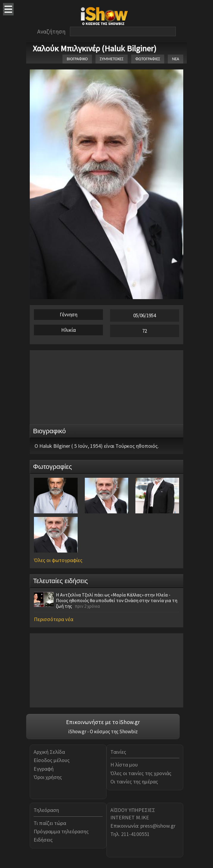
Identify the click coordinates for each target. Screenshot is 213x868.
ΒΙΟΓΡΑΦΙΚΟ (77, 59)
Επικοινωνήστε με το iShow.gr (103, 722)
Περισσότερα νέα (54, 619)
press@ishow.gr (158, 826)
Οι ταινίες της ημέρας (134, 781)
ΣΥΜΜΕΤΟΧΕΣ (112, 59)
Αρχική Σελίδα (49, 752)
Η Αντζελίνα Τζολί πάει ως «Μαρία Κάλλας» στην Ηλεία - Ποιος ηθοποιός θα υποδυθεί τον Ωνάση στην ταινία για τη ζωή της (117, 600)
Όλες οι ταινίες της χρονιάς (141, 773)
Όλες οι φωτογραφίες (58, 560)
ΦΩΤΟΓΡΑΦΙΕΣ (148, 59)
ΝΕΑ (176, 59)
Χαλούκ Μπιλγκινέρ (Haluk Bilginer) (95, 48)
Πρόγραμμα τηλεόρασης (61, 831)
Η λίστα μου (124, 765)
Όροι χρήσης (48, 777)
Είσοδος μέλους (52, 760)
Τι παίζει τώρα (50, 823)
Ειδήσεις (43, 840)
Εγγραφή (44, 769)
